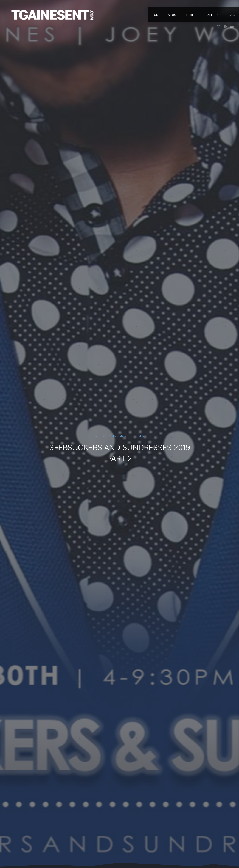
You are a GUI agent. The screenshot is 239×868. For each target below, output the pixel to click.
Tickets (192, 15)
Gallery (212, 15)
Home (156, 15)
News (230, 15)
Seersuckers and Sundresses (119, 436)
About (173, 15)
